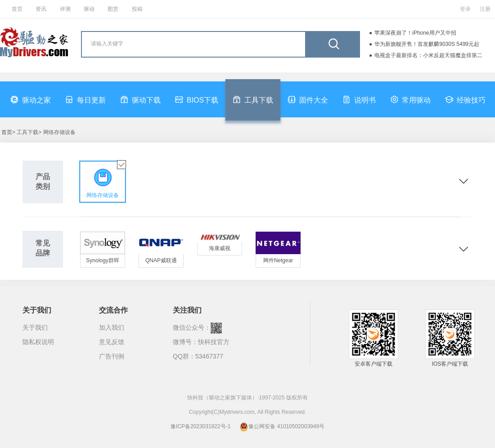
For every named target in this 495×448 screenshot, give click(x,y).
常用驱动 (410, 99)
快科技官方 (214, 342)
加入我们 (112, 327)
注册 (485, 9)
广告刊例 (112, 356)
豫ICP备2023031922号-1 (200, 426)
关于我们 (35, 327)
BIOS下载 (197, 99)
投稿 (137, 9)
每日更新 (85, 99)
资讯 (41, 9)
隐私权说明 (38, 342)
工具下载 (253, 99)
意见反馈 (112, 342)
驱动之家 (31, 99)
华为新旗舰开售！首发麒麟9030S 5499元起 (427, 44)
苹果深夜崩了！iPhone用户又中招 (415, 33)
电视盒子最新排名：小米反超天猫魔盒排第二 (428, 55)
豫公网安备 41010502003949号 (282, 426)
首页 (17, 9)
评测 (65, 9)
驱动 (89, 9)
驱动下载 (140, 99)
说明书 (359, 99)
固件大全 (308, 99)
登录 (465, 9)
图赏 (113, 9)
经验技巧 (465, 99)
